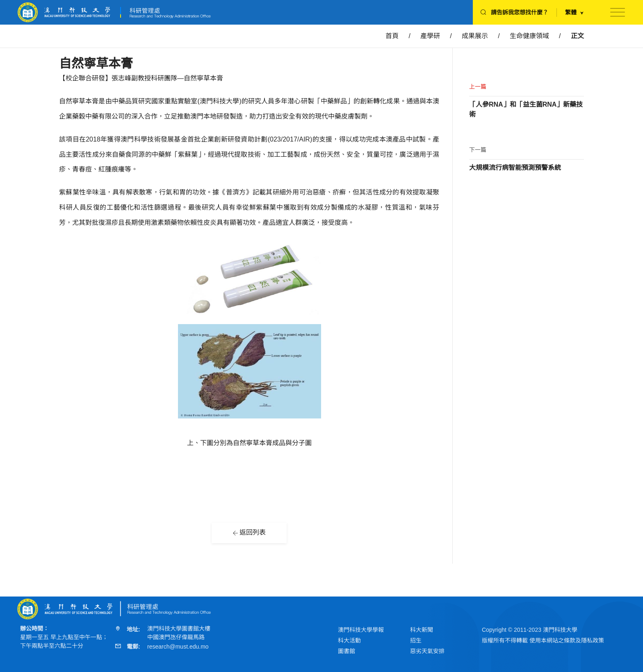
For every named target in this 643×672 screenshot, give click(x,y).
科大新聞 (422, 630)
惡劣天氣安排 (427, 651)
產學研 (430, 36)
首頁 (392, 36)
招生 (416, 640)
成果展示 (475, 36)
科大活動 (349, 640)
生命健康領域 (529, 36)
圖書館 (347, 651)
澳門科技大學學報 (361, 630)
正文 (577, 36)
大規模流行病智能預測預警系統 (515, 168)
